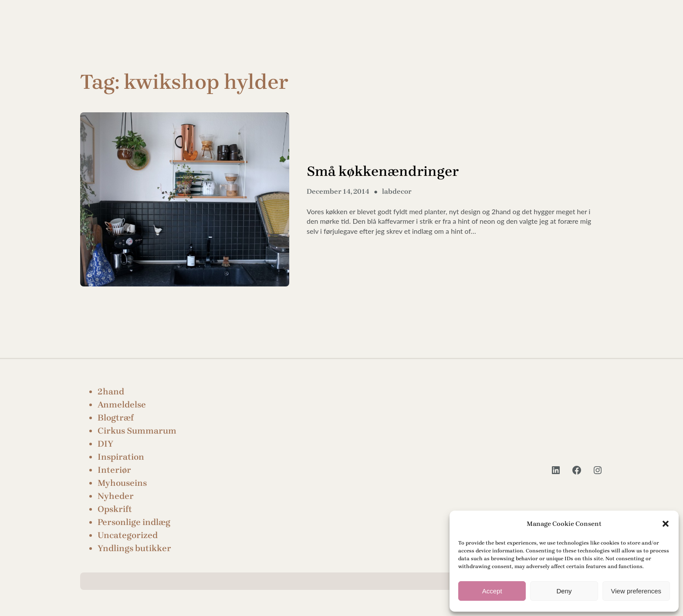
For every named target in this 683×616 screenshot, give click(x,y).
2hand (111, 392)
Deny (564, 591)
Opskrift (115, 509)
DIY (105, 444)
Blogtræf (116, 418)
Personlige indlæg (134, 522)
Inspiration (121, 457)
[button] (666, 524)
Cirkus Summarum (137, 431)
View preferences (636, 591)
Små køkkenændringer (383, 171)
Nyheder (116, 496)
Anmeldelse (122, 405)
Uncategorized (128, 535)
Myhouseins (122, 483)
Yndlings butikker (134, 548)
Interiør (114, 470)
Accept (492, 591)
